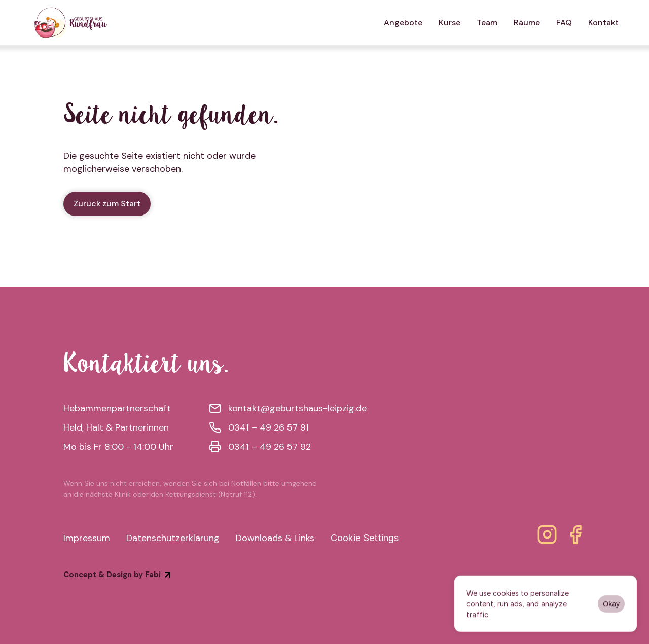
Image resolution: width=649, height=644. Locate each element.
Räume (527, 23)
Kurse (449, 23)
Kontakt (603, 23)
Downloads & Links (275, 538)
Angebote (403, 23)
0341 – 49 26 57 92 (269, 447)
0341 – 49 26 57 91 (268, 427)
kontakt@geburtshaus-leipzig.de (297, 408)
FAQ (564, 23)
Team (487, 23)
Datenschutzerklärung (173, 538)
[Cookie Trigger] (365, 538)
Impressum (87, 538)
